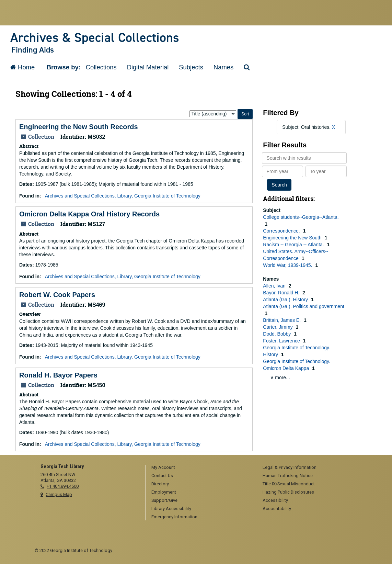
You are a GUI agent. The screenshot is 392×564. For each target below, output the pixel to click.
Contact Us (162, 476)
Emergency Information (174, 517)
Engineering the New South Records (79, 127)
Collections (101, 67)
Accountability (277, 509)
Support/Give (164, 500)
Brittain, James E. (283, 320)
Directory (160, 484)
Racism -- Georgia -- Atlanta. (294, 245)
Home (22, 67)
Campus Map (59, 494)
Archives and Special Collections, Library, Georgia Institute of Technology (123, 196)
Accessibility (275, 500)
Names (223, 67)
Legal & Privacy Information (290, 467)
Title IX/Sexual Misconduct (289, 484)
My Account (163, 467)
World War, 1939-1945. (288, 265)
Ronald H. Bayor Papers (58, 375)
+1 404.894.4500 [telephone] (63, 486)
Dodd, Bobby (278, 334)
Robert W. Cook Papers (57, 295)
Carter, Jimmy (278, 327)
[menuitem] (199, 468)
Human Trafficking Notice (288, 476)
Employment (164, 492)
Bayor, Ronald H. (282, 293)
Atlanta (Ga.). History (286, 300)
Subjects (191, 67)
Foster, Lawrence (282, 341)
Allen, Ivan (275, 286)
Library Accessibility (171, 509)
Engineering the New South (293, 238)
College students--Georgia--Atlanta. (301, 217)
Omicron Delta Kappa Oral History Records (89, 214)
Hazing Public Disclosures (288, 492)
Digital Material (148, 67)
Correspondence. (282, 231)
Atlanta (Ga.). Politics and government (304, 306)
